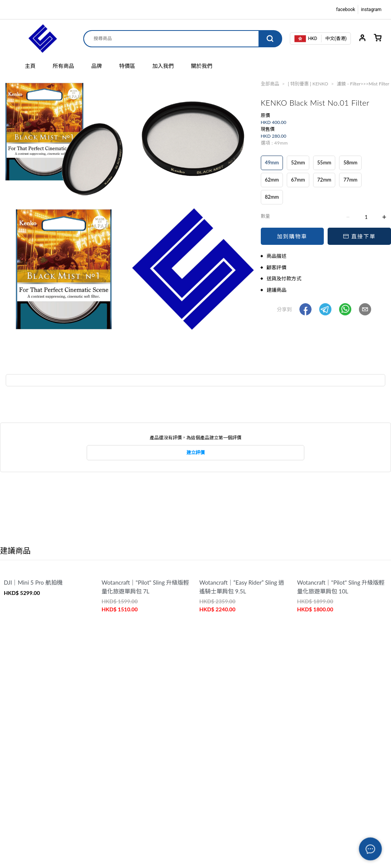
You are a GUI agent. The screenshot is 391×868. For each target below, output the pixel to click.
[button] (305, 309)
